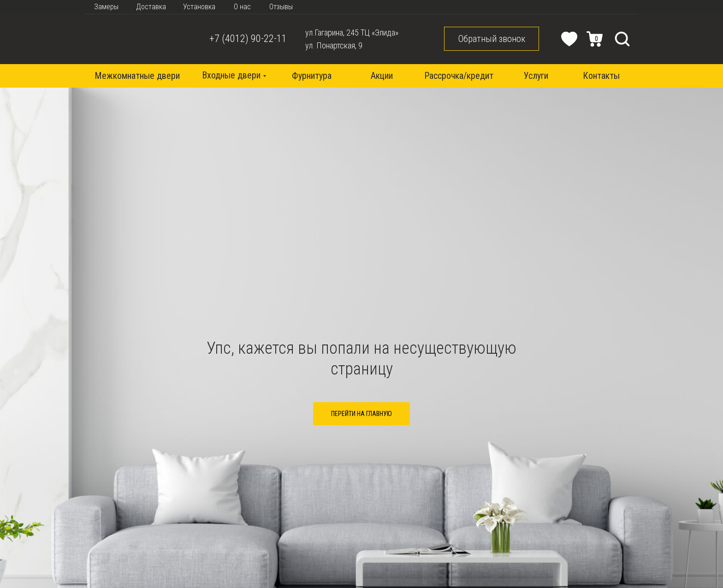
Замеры (106, 7)
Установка (199, 7)
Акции (382, 76)
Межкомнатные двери (137, 76)
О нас (242, 7)
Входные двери (231, 75)
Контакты (601, 76)
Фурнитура (312, 76)
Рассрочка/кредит (459, 76)
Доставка (151, 7)
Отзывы (281, 7)
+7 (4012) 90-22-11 (248, 39)
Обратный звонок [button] (492, 39)
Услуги (536, 76)
